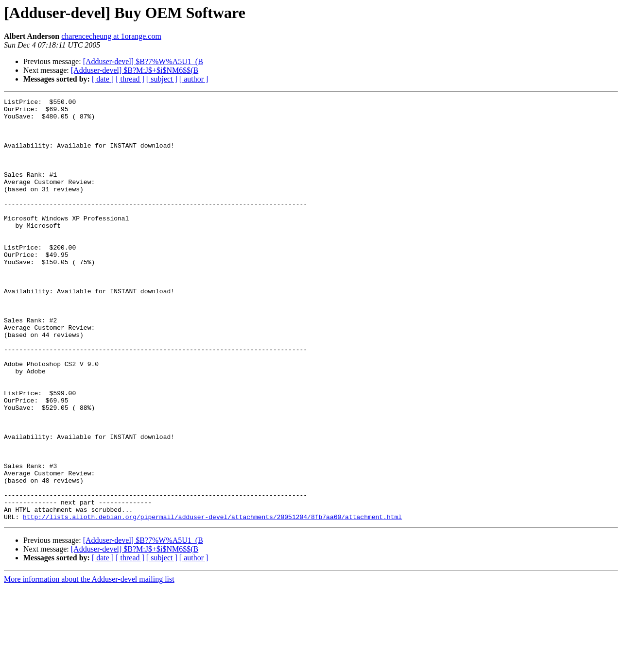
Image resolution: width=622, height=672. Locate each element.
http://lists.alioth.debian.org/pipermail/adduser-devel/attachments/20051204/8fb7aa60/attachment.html (212, 601)
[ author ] (194, 79)
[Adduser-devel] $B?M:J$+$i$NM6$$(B (135, 70)
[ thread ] (130, 79)
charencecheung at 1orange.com (111, 36)
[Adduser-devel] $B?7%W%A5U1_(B (143, 61)
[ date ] (103, 79)
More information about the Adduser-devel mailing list (89, 664)
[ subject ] (162, 79)
